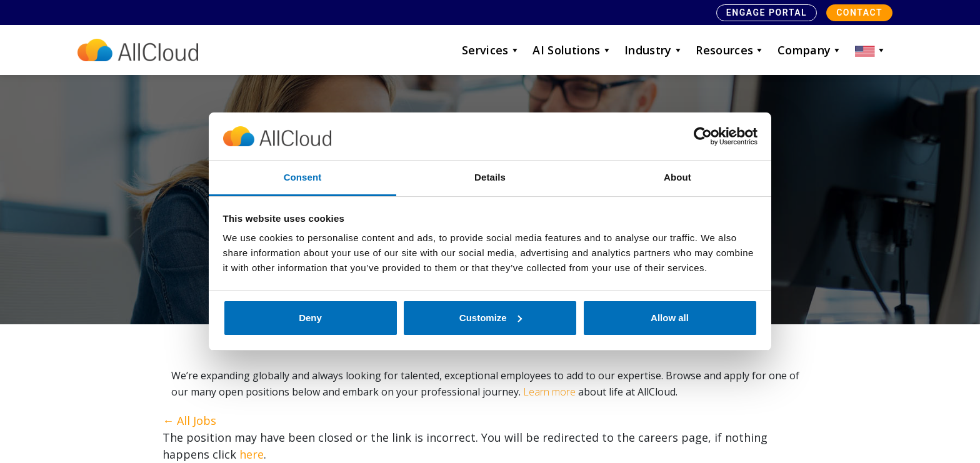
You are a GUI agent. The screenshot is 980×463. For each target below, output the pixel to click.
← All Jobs (189, 421)
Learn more (549, 392)
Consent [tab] (303, 177)
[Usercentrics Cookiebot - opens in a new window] (703, 136)
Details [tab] (490, 177)
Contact (859, 12)
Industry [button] (654, 50)
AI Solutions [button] (572, 50)
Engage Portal (767, 12)
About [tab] (677, 177)
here (252, 454)
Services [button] (491, 50)
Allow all (670, 318)
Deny (310, 318)
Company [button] (810, 50)
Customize (491, 318)
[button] (871, 50)
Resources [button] (730, 50)
